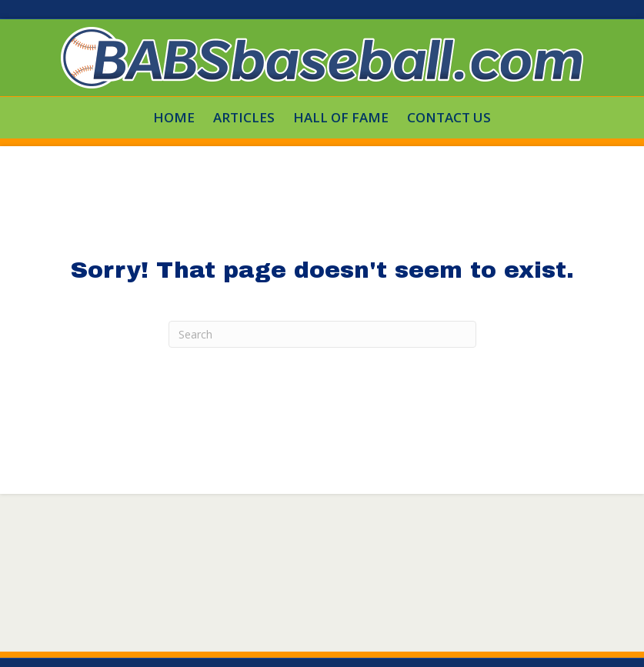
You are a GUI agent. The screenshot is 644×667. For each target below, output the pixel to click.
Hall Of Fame (341, 117)
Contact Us (449, 117)
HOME (174, 117)
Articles (244, 117)
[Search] (322, 334)
